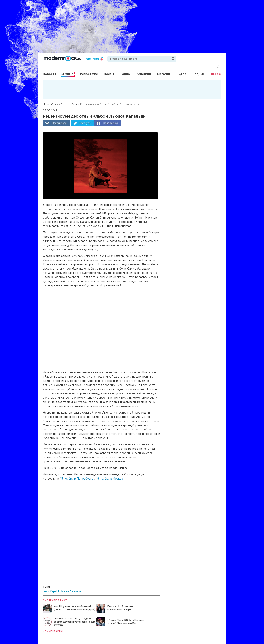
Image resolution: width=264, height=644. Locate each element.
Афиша (68, 74)
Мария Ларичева (71, 592)
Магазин (163, 74)
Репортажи (89, 74)
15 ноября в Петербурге (77, 479)
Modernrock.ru (62, 59)
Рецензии (144, 74)
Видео (181, 74)
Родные (199, 74)
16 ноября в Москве (110, 479)
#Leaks (216, 74)
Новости (49, 74)
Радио (125, 74)
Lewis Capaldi (51, 592)
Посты (109, 74)
